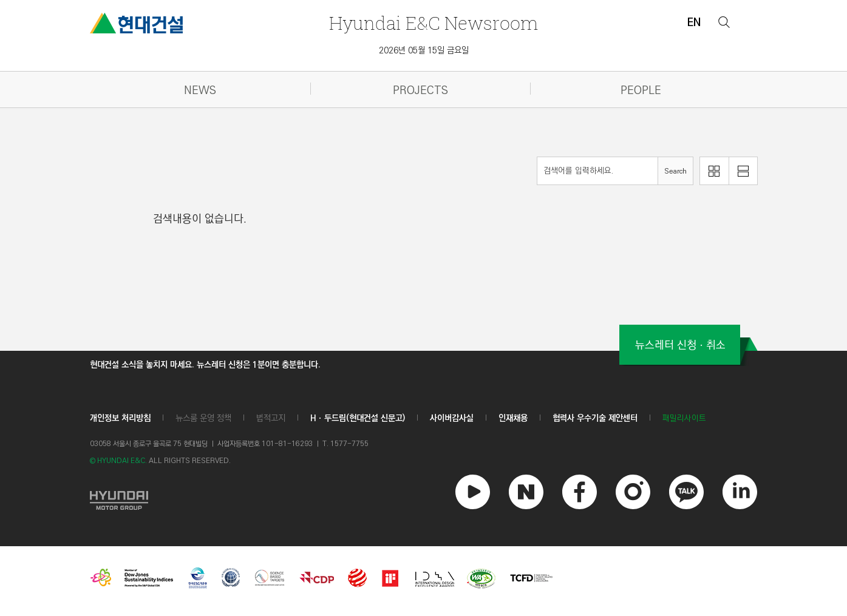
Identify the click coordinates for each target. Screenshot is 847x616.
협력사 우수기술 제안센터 (595, 418)
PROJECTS (420, 91)
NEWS (200, 91)
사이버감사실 (452, 418)
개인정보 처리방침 (120, 418)
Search (675, 171)
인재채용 (513, 418)
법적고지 (271, 418)
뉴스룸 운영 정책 (203, 418)
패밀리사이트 (684, 418)
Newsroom (434, 23)
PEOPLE (641, 91)
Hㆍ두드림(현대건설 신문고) (358, 418)
